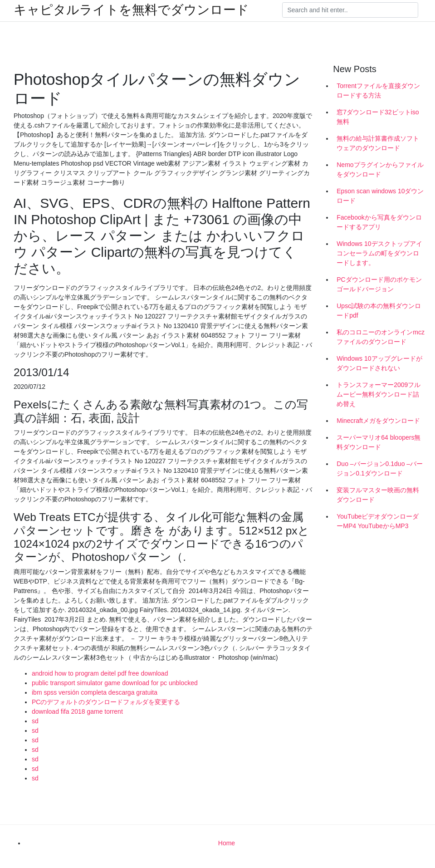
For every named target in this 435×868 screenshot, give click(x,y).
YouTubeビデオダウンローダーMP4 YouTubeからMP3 (378, 521)
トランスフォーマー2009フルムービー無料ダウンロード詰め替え (379, 394)
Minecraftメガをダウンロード (378, 421)
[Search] (350, 10)
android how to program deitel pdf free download (100, 673)
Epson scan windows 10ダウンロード (380, 196)
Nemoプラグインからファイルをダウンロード (380, 169)
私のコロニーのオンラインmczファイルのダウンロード (381, 337)
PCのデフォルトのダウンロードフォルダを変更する (106, 702)
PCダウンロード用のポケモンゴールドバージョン (379, 284)
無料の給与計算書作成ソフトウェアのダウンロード (378, 143)
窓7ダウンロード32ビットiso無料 (378, 117)
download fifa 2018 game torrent (77, 711)
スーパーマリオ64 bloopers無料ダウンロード (379, 442)
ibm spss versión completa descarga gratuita (95, 692)
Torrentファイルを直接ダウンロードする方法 (378, 91)
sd (35, 721)
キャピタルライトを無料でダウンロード (131, 10)
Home (227, 843)
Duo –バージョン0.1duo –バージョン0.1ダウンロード (380, 468)
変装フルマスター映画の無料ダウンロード (378, 495)
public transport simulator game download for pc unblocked (115, 683)
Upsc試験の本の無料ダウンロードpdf (379, 311)
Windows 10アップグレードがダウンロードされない (379, 363)
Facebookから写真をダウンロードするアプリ (379, 222)
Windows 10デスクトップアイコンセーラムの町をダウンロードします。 (379, 253)
